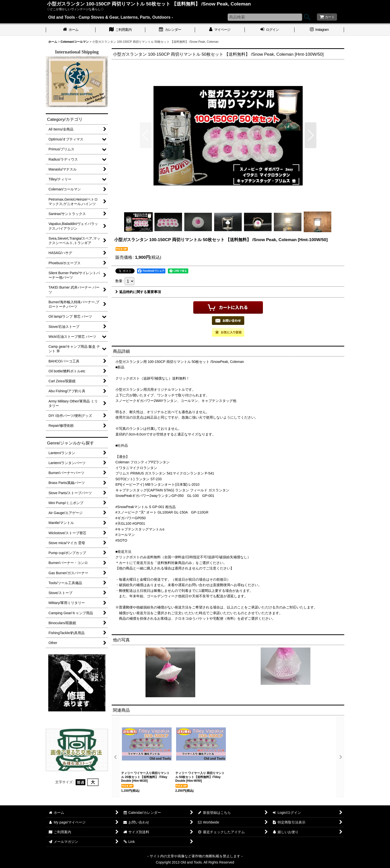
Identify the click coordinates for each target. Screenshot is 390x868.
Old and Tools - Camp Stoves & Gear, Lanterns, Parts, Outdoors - (111, 17)
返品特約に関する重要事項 (138, 292)
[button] (146, 135)
